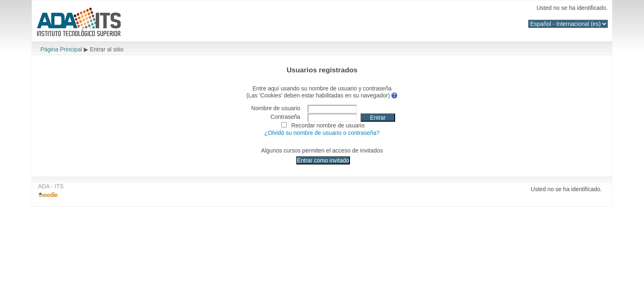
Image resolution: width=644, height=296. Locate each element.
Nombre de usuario (276, 108)
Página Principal (61, 49)
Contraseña (286, 117)
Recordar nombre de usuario (328, 125)
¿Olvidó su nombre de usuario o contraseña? (322, 133)
